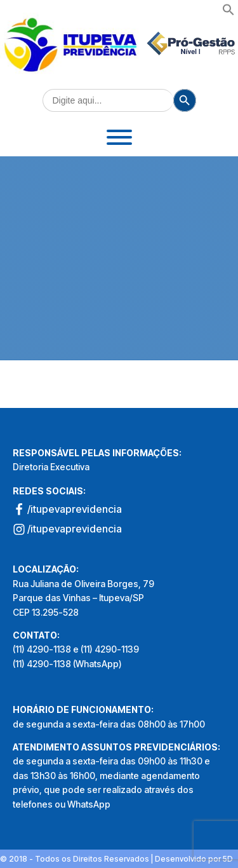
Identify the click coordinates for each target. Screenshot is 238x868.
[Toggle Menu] (119, 137)
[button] (228, 12)
